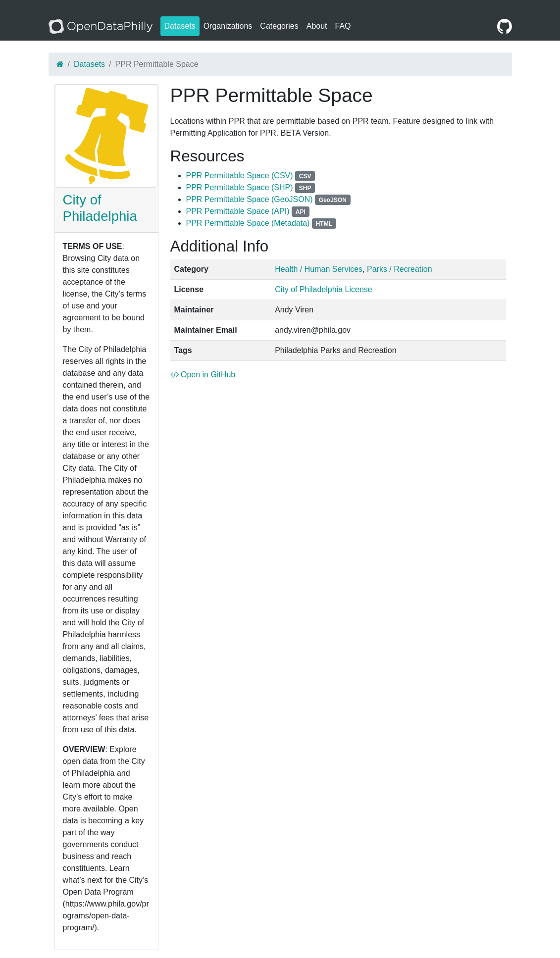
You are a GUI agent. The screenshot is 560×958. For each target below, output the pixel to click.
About (317, 26)
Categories (279, 26)
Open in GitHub (203, 375)
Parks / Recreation (400, 269)
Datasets (180, 26)
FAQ (343, 26)
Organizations (228, 26)
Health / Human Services (319, 269)
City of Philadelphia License (324, 289)
